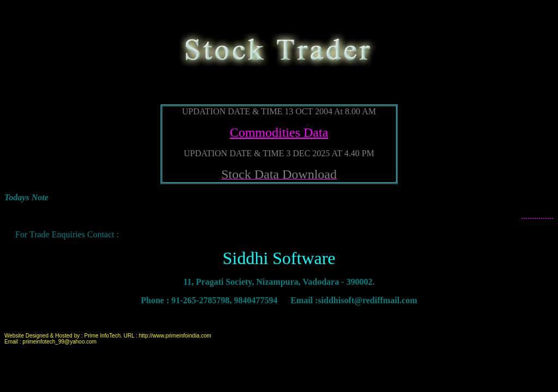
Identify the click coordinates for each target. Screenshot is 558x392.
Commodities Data (279, 132)
